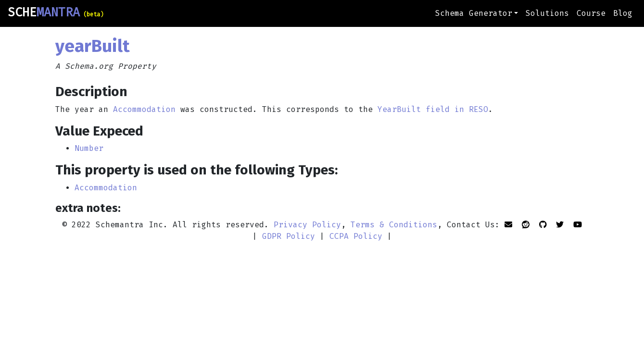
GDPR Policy (289, 236)
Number (89, 148)
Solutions (547, 13)
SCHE (56, 12)
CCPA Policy (356, 236)
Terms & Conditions (394, 225)
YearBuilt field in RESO (433, 109)
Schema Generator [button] (474, 13)
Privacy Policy (307, 225)
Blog (623, 13)
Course (591, 13)
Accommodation (144, 109)
